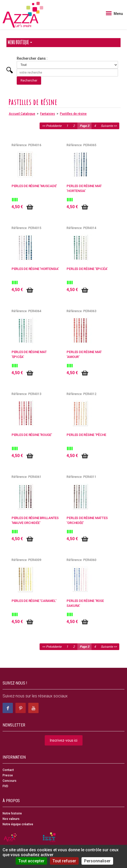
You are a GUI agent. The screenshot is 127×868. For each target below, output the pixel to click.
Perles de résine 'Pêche (86, 435)
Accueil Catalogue (22, 114)
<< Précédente (52, 126)
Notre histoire (12, 813)
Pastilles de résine (73, 114)
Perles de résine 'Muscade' (34, 186)
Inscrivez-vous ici (64, 740)
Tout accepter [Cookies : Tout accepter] (31, 861)
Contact (8, 770)
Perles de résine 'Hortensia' (35, 269)
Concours (10, 781)
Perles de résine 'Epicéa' (87, 269)
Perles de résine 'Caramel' (34, 601)
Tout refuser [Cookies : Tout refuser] (64, 861)
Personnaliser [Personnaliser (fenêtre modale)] (97, 861)
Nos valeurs (11, 819)
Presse (8, 775)
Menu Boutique (20, 42)
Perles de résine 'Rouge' (32, 435)
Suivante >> (109, 126)
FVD (5, 786)
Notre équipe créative (18, 824)
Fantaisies (48, 114)
